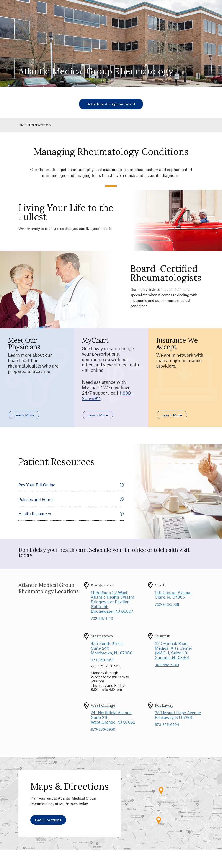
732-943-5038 (167, 604)
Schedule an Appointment (111, 104)
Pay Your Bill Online (71, 485)
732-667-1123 (102, 618)
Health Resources (71, 514)
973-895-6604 (167, 724)
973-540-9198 (103, 660)
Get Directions (48, 820)
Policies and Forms (71, 499)
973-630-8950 (103, 729)
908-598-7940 (167, 665)
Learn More (24, 415)
